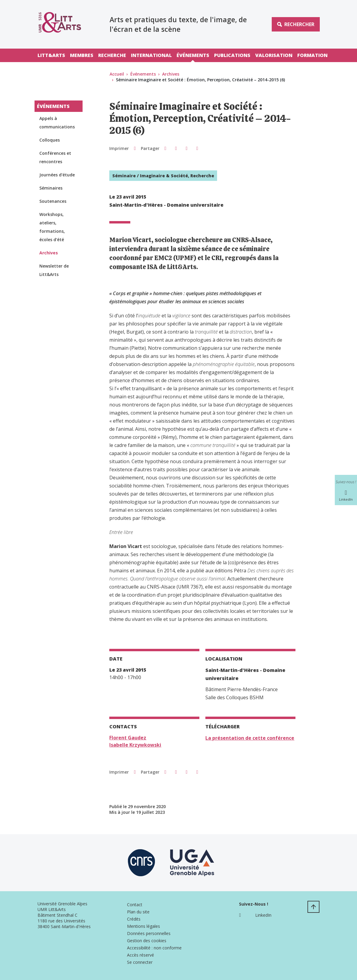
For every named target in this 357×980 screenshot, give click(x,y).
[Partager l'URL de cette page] (197, 148)
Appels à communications (57, 123)
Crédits (134, 919)
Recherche (112, 55)
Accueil (117, 74)
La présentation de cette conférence (250, 738)
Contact (135, 905)
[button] (165, 148)
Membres (82, 55)
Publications (232, 55)
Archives (171, 74)
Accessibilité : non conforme (154, 948)
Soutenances (53, 201)
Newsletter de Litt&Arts (54, 270)
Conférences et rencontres (55, 157)
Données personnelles (149, 933)
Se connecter (140, 962)
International (151, 55)
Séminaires (51, 188)
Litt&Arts (51, 55)
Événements (193, 55)
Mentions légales (144, 926)
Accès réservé (141, 955)
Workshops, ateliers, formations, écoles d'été (52, 227)
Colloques (50, 140)
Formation (312, 55)
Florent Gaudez (128, 738)
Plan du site (138, 912)
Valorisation (274, 55)
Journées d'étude (57, 175)
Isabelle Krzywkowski (135, 745)
